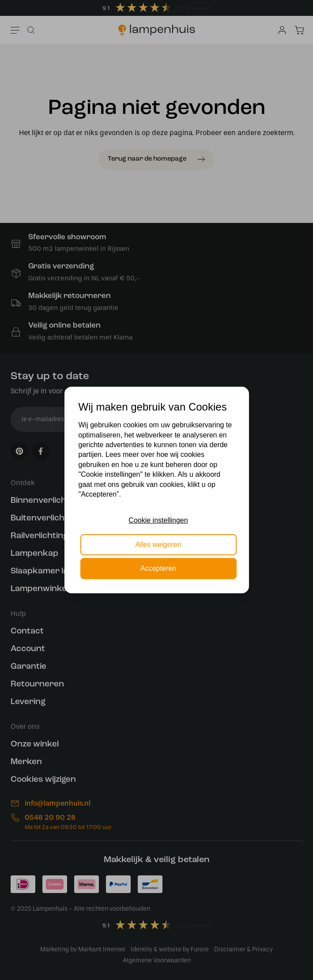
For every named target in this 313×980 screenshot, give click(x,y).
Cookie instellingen (158, 520)
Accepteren (158, 568)
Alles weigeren (158, 545)
